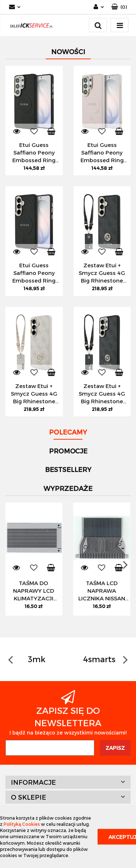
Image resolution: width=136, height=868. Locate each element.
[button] (119, 7)
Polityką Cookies (22, 824)
